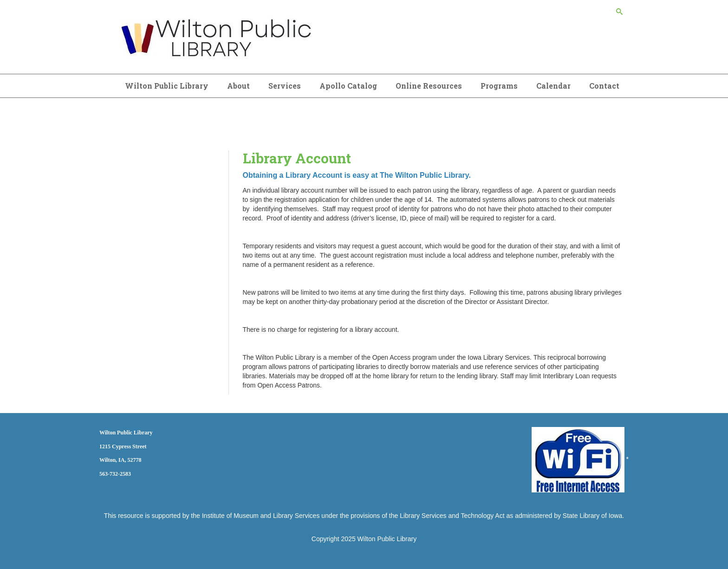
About (238, 86)
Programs (499, 86)
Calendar (553, 86)
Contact (604, 86)
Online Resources (429, 86)
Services (285, 86)
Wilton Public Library (167, 86)
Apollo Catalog (348, 86)
